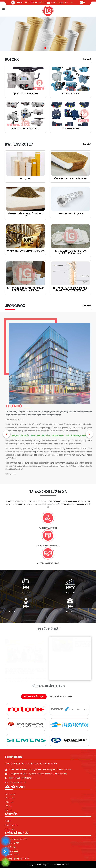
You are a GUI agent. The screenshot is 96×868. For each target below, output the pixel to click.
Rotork (9, 821)
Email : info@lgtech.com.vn (60, 2)
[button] (7, 434)
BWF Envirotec (12, 825)
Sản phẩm (10, 798)
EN (84, 3)
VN (81, 3)
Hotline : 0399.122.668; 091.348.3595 (28, 2)
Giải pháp (10, 802)
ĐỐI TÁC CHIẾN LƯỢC (34, 697)
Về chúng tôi (11, 794)
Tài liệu (9, 806)
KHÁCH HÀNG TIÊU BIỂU (61, 697)
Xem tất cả (87, 59)
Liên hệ (9, 810)
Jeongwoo (10, 829)
